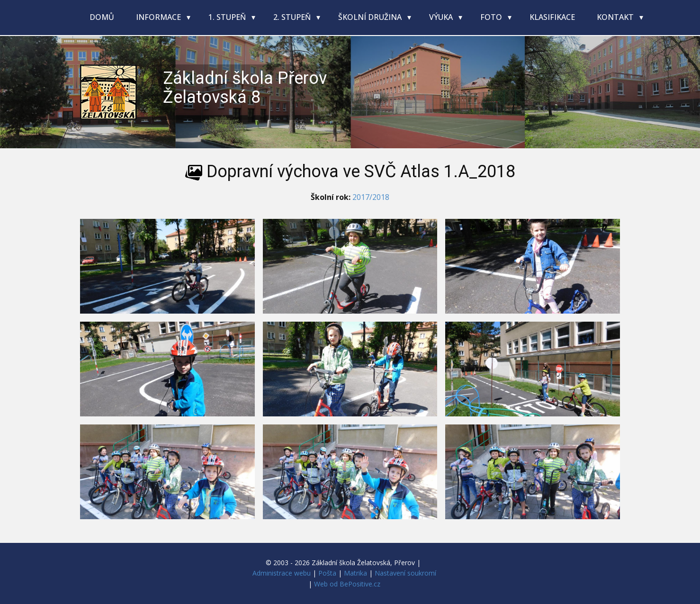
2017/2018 (371, 197)
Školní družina (371, 17)
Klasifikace (552, 17)
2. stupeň (293, 17)
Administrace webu (282, 573)
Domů (102, 17)
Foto (492, 17)
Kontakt (616, 17)
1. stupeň (228, 17)
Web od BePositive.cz (347, 584)
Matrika (355, 573)
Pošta (327, 573)
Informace (159, 17)
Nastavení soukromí (405, 573)
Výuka (442, 17)
